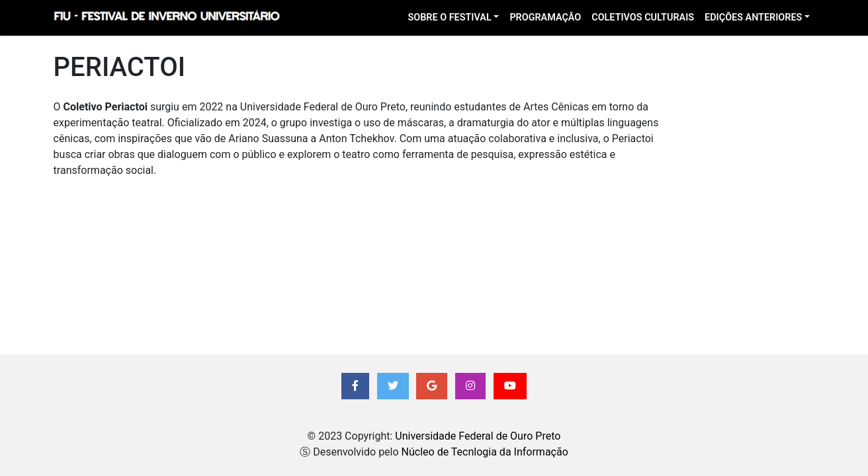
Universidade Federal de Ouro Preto (478, 436)
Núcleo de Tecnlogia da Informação (485, 452)
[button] (355, 386)
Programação (545, 18)
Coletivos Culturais (643, 18)
